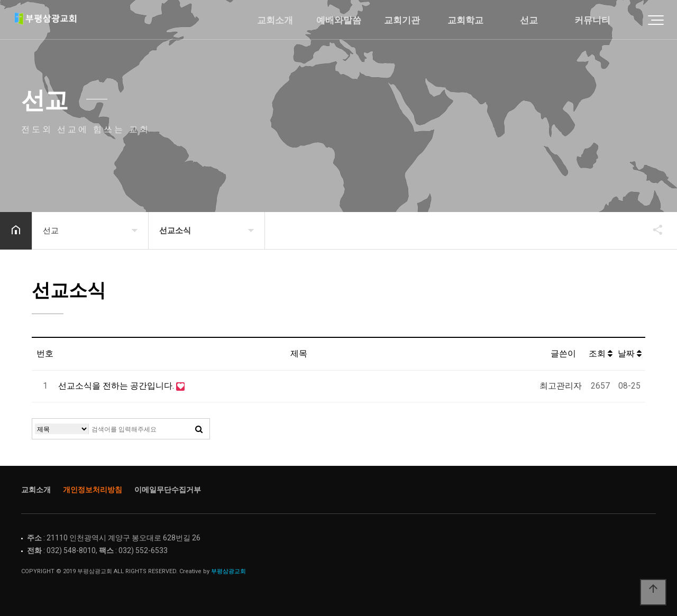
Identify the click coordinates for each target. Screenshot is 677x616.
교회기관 (402, 20)
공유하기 (653, 229)
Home (61, 21)
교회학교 (465, 20)
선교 (529, 20)
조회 (601, 353)
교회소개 (275, 20)
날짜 (630, 353)
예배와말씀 (339, 20)
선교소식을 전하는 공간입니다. (117, 386)
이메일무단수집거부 (168, 490)
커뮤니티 (592, 20)
